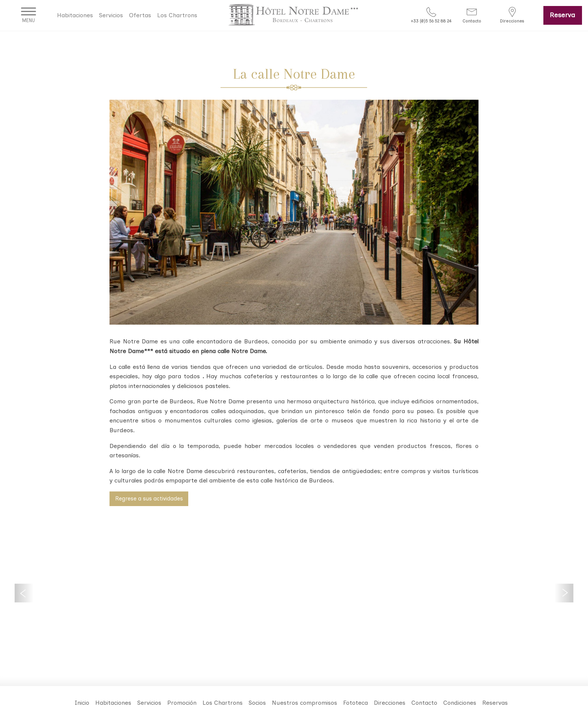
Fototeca (355, 703)
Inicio (82, 703)
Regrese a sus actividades (149, 499)
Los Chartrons (177, 15)
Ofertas (140, 15)
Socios (257, 703)
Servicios (111, 15)
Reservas (495, 703)
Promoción (182, 703)
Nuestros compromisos (304, 703)
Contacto (424, 703)
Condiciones (460, 703)
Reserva (562, 15)
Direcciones (390, 703)
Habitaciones (75, 15)
